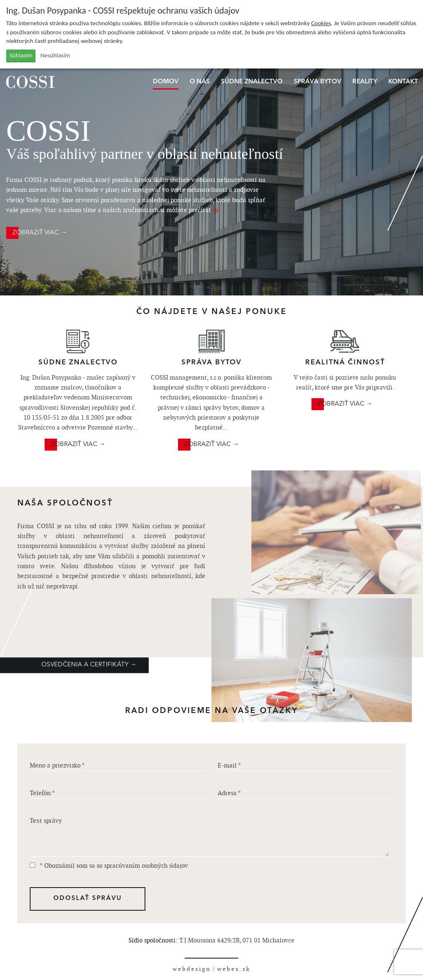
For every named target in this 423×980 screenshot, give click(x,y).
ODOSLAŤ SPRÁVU (88, 899)
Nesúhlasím (55, 55)
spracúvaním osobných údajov (146, 865)
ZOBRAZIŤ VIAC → (40, 233)
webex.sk (234, 969)
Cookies (321, 23)
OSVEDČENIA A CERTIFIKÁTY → (89, 665)
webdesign (192, 969)
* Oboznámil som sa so (109, 865)
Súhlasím (21, 55)
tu (216, 210)
